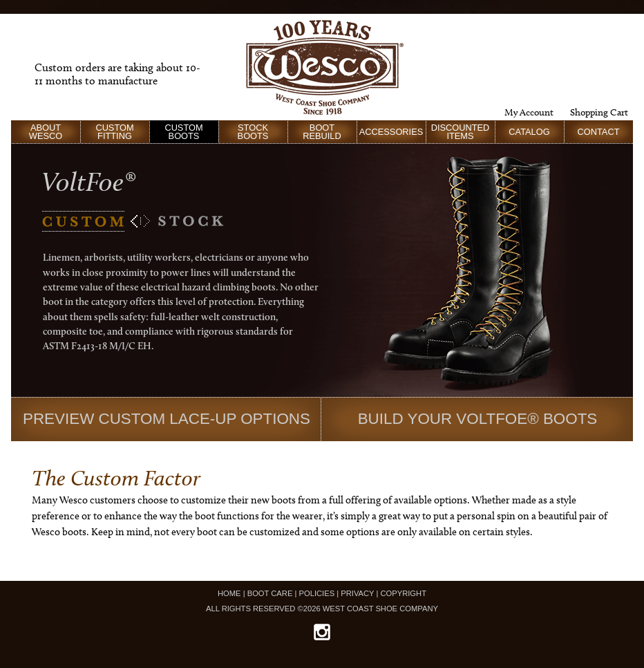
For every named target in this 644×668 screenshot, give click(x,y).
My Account (529, 112)
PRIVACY (357, 593)
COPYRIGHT (403, 593)
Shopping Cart (599, 112)
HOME (229, 593)
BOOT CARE (270, 593)
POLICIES (317, 593)
